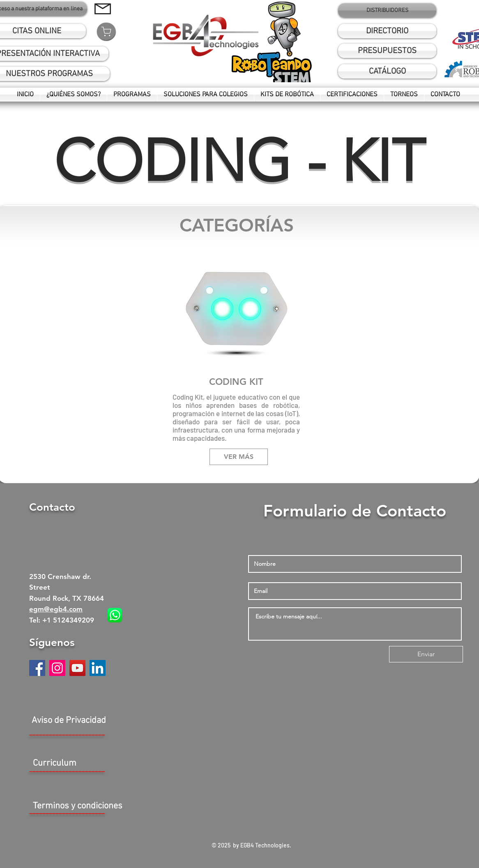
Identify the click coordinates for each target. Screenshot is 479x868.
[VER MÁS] (239, 457)
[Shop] (106, 31)
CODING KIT (236, 382)
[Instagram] (57, 668)
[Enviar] (426, 654)
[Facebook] (37, 668)
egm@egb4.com (56, 609)
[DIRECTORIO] (387, 31)
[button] (387, 71)
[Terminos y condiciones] (78, 807)
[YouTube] (77, 668)
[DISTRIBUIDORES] (387, 10)
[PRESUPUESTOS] (387, 51)
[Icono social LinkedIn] (98, 668)
